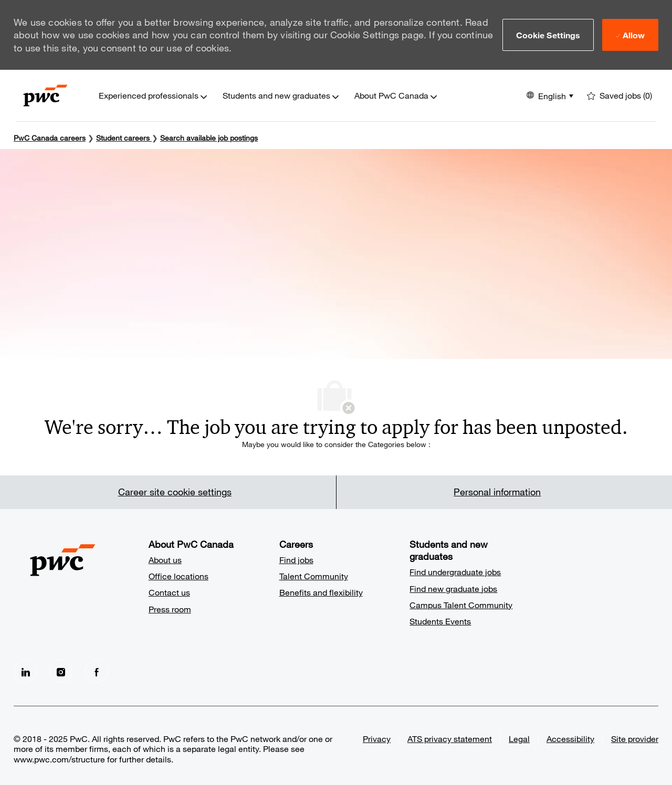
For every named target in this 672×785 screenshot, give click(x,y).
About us (165, 560)
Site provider (635, 739)
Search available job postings (209, 138)
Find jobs (296, 560)
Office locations (178, 576)
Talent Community (314, 576)
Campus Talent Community (461, 605)
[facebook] (97, 671)
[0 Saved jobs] (619, 96)
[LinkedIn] (25, 671)
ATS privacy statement (450, 739)
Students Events (440, 621)
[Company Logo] (45, 96)
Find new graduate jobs (453, 588)
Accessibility (570, 739)
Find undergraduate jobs (455, 572)
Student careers (124, 138)
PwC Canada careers (50, 138)
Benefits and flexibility (321, 592)
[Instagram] (61, 671)
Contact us (169, 592)
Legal (519, 739)
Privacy (377, 739)
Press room (170, 609)
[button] (548, 35)
